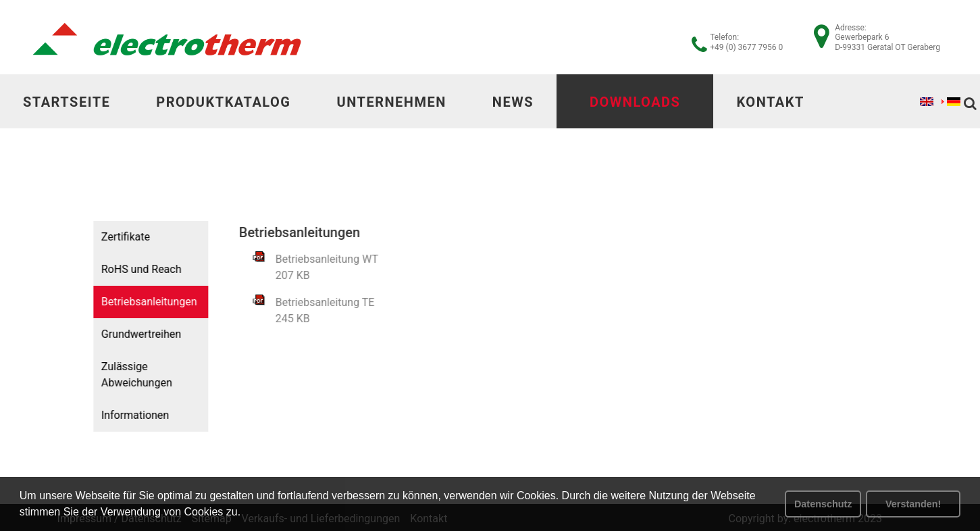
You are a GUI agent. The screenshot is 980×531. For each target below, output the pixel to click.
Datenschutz (823, 504)
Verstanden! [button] (913, 504)
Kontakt (770, 102)
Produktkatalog (223, 102)
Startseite (67, 102)
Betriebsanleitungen (144, 302)
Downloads (635, 102)
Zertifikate (120, 237)
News (513, 102)
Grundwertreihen (136, 334)
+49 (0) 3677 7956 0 (746, 47)
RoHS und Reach (136, 269)
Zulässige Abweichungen (131, 375)
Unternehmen (391, 102)
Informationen (130, 415)
